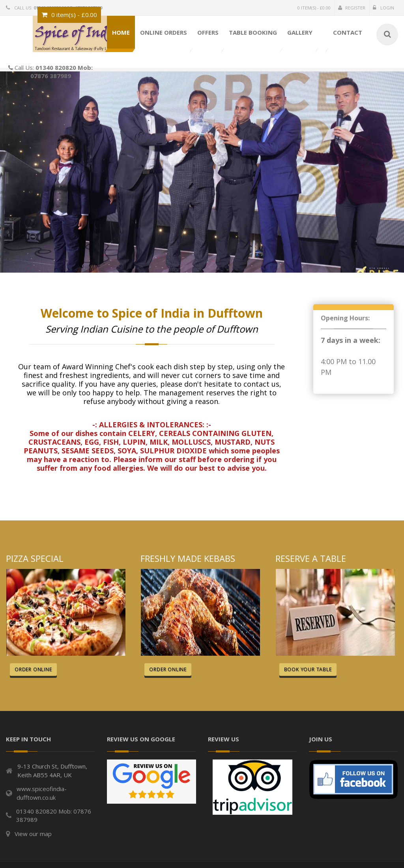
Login (383, 8)
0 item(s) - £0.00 (314, 8)
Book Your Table (308, 669)
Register (352, 8)
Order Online (33, 669)
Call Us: (50, 66)
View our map (33, 834)
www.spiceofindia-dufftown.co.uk (42, 793)
